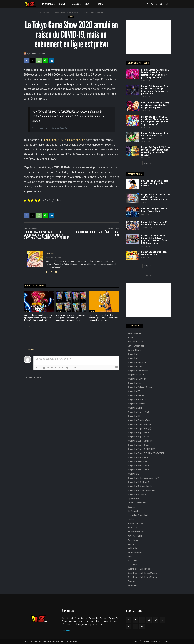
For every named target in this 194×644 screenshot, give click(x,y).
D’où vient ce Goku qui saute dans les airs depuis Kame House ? (155, 183)
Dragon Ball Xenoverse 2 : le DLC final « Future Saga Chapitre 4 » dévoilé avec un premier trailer (155, 90)
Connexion (29, 350)
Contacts (66, 630)
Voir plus (148, 163)
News (48, 13)
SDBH (89, 4)
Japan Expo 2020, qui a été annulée (64, 140)
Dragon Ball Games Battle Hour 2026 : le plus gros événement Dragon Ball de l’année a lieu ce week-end (38, 318)
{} (71, 367)
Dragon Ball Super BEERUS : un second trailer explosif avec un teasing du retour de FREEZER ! (156, 151)
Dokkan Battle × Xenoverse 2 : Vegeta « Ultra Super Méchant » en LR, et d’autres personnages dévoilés (156, 73)
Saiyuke (33, 53)
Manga (76, 4)
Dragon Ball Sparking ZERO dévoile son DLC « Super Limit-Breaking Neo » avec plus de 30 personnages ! (156, 120)
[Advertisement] (148, 37)
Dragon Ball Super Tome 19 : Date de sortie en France (155, 223)
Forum (101, 4)
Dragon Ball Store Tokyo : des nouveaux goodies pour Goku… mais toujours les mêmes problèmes (104, 318)
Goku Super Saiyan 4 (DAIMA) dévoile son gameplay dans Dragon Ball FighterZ (155, 105)
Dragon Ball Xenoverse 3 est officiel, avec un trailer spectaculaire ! (155, 136)
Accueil (41, 13)
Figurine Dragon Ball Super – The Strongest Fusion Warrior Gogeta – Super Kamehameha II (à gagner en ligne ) (46, 236)
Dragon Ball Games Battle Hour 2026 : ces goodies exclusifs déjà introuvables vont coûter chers (71, 318)
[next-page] (30, 327)
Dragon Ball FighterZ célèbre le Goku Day (97, 234)
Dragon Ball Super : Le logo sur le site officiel (154, 253)
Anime (63, 4)
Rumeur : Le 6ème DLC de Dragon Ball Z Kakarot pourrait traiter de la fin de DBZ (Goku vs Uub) (154, 239)
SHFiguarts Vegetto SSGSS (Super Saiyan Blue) (154, 210)
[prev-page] (25, 327)
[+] (74, 367)
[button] (167, 4)
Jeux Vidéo (49, 4)
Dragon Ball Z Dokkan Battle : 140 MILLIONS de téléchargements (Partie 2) (155, 197)
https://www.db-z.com (53, 258)
